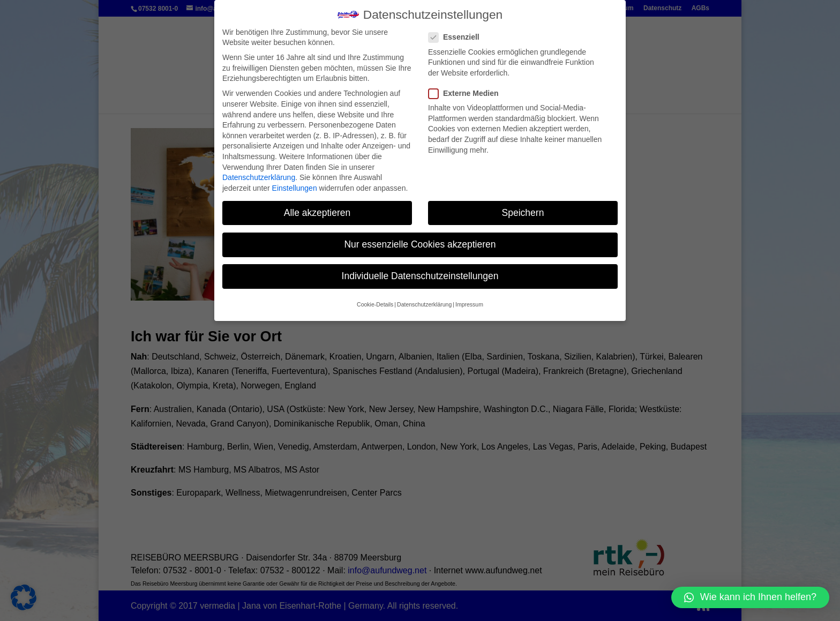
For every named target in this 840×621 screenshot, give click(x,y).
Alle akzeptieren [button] (317, 205)
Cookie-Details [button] (375, 297)
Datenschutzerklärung (259, 169)
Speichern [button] (523, 205)
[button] (750, 597)
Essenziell (458, 30)
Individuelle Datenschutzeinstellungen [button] (420, 268)
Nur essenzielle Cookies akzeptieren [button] (420, 236)
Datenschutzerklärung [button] (424, 297)
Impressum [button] (469, 297)
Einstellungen (295, 180)
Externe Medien (468, 85)
